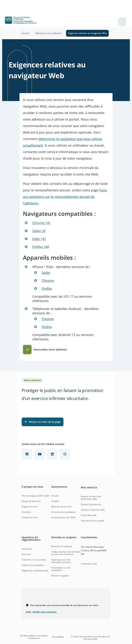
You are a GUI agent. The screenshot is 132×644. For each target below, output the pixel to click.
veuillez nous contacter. (45, 612)
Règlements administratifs (35, 571)
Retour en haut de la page (43, 422)
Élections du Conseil (61, 507)
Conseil (55, 496)
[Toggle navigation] (122, 22)
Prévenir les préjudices (33, 565)
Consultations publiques (63, 512)
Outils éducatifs (89, 515)
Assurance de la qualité (92, 521)
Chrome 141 (41, 223)
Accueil (25, 33)
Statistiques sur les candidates (61, 569)
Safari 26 (39, 231)
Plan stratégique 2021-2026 (35, 496)
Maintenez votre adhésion (49, 33)
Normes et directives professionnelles (91, 498)
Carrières (26, 512)
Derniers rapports (60, 576)
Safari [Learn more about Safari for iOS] (46, 273)
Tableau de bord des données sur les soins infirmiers (66, 553)
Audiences (27, 549)
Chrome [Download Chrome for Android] (48, 319)
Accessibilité (58, 637)
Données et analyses (62, 546)
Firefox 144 (41, 247)
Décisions (26, 554)
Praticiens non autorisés (34, 560)
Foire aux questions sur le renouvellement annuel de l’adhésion (65, 197)
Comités (55, 501)
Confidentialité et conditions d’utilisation (34, 637)
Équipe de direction (31, 501)
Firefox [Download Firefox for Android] (47, 327)
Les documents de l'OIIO (63, 517)
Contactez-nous (30, 517)
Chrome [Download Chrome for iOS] (48, 281)
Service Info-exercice (91, 504)
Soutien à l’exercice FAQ (93, 510)
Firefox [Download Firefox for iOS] (47, 288)
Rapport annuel (29, 507)
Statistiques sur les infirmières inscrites (61, 561)
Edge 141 (39, 239)
